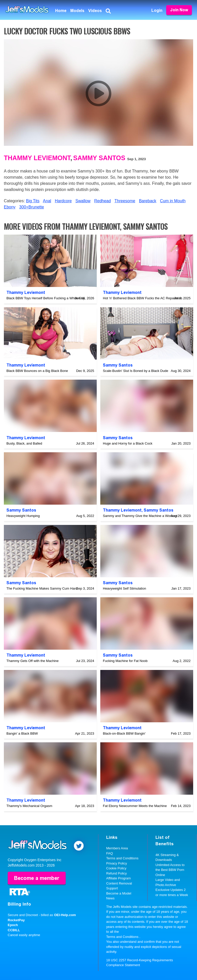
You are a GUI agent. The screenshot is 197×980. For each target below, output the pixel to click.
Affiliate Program (119, 878)
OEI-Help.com (65, 915)
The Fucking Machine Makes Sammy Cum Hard (42, 588)
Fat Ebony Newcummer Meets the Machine (135, 806)
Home (61, 11)
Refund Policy (116, 873)
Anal (47, 201)
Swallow (83, 201)
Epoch (13, 925)
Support (112, 888)
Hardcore (63, 201)
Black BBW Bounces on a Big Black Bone (37, 371)
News (110, 898)
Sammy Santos (99, 158)
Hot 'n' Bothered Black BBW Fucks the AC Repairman (142, 298)
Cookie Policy (116, 868)
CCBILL (14, 930)
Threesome (125, 201)
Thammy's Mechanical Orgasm (29, 806)
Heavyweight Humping (23, 516)
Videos (95, 11)
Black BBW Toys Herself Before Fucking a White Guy (46, 298)
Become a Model (119, 893)
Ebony (10, 207)
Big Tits (33, 201)
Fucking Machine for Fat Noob (125, 661)
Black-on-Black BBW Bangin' (124, 733)
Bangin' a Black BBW (22, 733)
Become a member (37, 878)
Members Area (117, 848)
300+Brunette (32, 207)
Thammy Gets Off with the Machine (33, 661)
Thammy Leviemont (37, 158)
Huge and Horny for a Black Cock (128, 443)
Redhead (102, 201)
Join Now (179, 10)
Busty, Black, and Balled (24, 443)
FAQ (110, 853)
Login (157, 10)
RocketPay (16, 920)
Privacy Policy (117, 863)
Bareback (148, 201)
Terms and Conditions (122, 858)
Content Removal (119, 883)
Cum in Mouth (173, 201)
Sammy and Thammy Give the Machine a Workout (140, 516)
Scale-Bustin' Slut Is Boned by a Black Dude (136, 371)
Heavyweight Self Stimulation (124, 588)
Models (77, 11)
